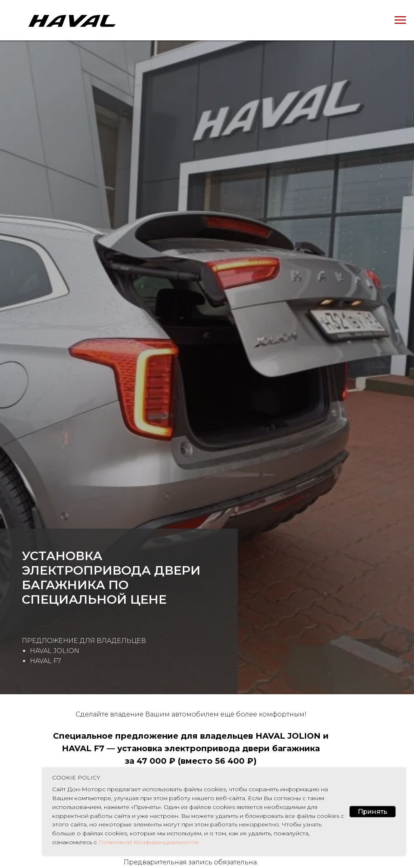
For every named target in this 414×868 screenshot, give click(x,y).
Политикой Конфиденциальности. (148, 842)
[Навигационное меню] (400, 20)
